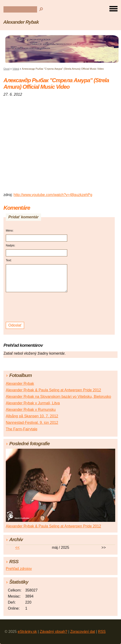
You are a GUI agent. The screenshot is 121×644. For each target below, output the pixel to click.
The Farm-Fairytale (22, 429)
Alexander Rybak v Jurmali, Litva (33, 403)
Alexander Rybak (21, 22)
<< (18, 548)
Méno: (10, 231)
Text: (9, 260)
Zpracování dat (83, 632)
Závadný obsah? (54, 632)
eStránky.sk (27, 632)
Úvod (6, 69)
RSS (102, 632)
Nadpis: (11, 245)
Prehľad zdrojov (19, 569)
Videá (16, 69)
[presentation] (37, 307)
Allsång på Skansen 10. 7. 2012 (32, 416)
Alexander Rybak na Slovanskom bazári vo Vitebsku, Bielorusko (58, 397)
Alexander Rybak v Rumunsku (31, 410)
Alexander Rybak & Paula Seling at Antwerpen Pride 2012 (53, 390)
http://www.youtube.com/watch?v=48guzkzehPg (53, 195)
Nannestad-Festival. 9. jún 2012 (32, 423)
